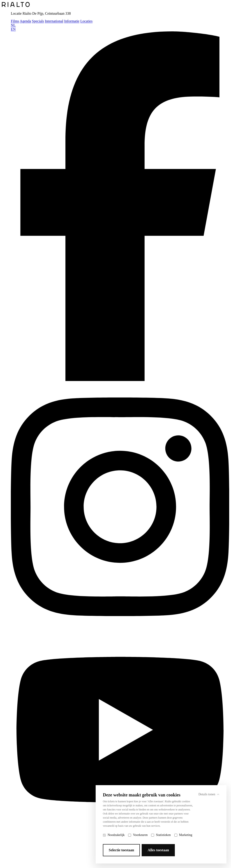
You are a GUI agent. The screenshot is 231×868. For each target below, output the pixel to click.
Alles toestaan (158, 850)
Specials (38, 21)
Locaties (86, 21)
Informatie (72, 21)
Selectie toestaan (121, 850)
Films (15, 21)
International (54, 21)
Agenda (25, 21)
